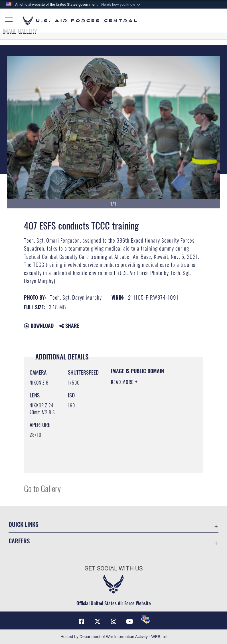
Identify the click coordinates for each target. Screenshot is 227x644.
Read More (123, 382)
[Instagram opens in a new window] (113, 621)
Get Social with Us (113, 568)
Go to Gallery (42, 488)
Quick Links (23, 524)
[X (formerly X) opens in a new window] (98, 621)
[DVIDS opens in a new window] (145, 619)
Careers (19, 541)
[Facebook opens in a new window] (82, 621)
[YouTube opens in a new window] (129, 621)
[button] (121, 5)
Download (39, 326)
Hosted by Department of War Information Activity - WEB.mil (113, 637)
